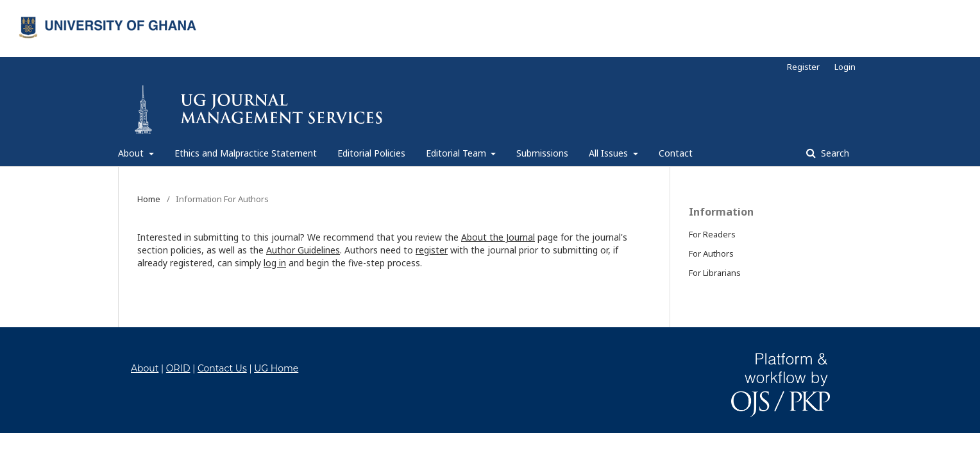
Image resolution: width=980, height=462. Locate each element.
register (432, 250)
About (132, 153)
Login (845, 67)
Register (803, 67)
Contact (676, 153)
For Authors (711, 253)
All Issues (610, 153)
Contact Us (222, 368)
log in (275, 263)
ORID (178, 368)
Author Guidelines (303, 250)
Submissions (542, 153)
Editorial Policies (371, 153)
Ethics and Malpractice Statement (246, 153)
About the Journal (498, 237)
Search (834, 153)
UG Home (276, 368)
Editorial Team (457, 153)
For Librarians (715, 273)
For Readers (712, 234)
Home (149, 199)
